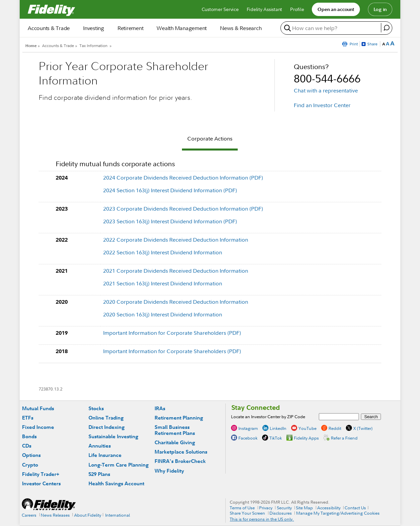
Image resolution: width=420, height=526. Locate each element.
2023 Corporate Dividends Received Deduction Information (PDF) (183, 209)
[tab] (210, 140)
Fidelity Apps (306, 438)
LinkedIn (278, 428)
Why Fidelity (169, 471)
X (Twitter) (363, 428)
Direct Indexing (107, 427)
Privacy (266, 508)
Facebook (248, 438)
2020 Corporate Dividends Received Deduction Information (176, 302)
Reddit (335, 428)
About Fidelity (88, 515)
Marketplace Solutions (181, 452)
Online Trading (106, 418)
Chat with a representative (326, 90)
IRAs (160, 408)
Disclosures (281, 513)
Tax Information (93, 46)
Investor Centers (41, 483)
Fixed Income (38, 427)
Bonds (29, 436)
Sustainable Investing (113, 436)
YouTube (307, 428)
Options (31, 455)
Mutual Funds (38, 408)
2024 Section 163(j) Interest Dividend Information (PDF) (170, 190)
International (118, 515)
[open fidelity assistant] (386, 28)
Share (372, 44)
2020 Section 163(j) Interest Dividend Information (163, 314)
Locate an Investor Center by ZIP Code (268, 417)
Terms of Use (242, 508)
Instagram (248, 428)
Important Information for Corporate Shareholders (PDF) (172, 333)
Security (284, 508)
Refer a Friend (344, 438)
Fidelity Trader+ (41, 474)
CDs (27, 446)
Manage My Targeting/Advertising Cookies (338, 513)
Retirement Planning (179, 418)
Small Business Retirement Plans (175, 430)
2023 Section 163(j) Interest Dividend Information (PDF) (170, 221)
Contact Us (355, 508)
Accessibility (329, 508)
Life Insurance (105, 455)
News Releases (55, 515)
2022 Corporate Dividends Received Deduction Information (176, 240)
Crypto (30, 465)
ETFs (28, 418)
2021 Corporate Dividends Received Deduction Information (176, 271)
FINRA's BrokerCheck (180, 461)
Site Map (304, 508)
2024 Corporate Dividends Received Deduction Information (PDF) (183, 178)
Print (354, 44)
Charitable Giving (175, 442)
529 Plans (99, 474)
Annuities (100, 446)
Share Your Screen (247, 513)
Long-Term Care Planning (119, 465)
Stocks (96, 408)
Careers (29, 515)
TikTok (276, 438)
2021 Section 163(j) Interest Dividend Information (163, 283)
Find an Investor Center (322, 105)
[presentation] (210, 140)
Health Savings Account (116, 483)
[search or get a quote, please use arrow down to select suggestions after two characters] (332, 28)
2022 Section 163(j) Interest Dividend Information (163, 252)
